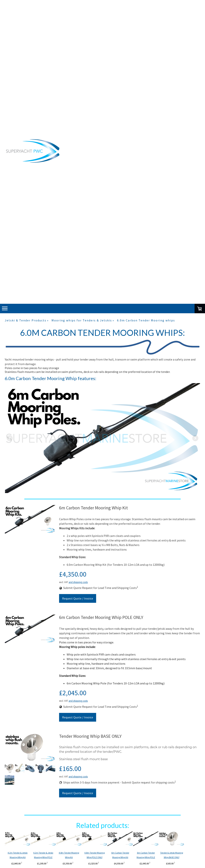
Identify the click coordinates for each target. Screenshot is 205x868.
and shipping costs (78, 582)
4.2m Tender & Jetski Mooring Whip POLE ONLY (48, 857)
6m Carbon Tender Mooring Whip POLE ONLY (170, 857)
